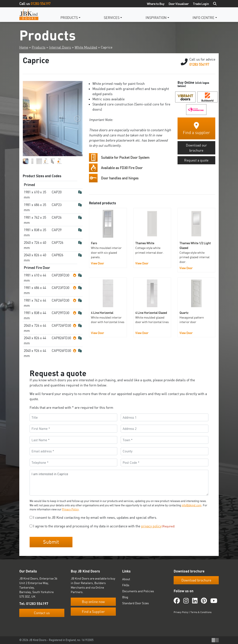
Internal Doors (60, 47)
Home (24, 47)
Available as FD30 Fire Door (122, 168)
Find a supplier (196, 129)
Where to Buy (156, 4)
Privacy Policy (70, 509)
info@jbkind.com (191, 505)
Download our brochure (196, 148)
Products (69, 18)
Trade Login (201, 4)
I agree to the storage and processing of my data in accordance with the (104, 526)
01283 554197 (41, 4)
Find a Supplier (93, 612)
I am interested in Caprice (119, 483)
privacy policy (151, 526)
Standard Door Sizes (136, 603)
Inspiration (156, 18)
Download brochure (196, 580)
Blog (125, 597)
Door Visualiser (179, 4)
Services (112, 18)
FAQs (126, 585)
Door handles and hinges (120, 178)
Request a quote (196, 160)
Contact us (42, 613)
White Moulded (86, 47)
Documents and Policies (138, 591)
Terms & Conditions (201, 612)
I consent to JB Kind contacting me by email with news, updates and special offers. (95, 517)
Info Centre (203, 18)
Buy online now (93, 602)
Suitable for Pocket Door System (125, 157)
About (126, 579)
